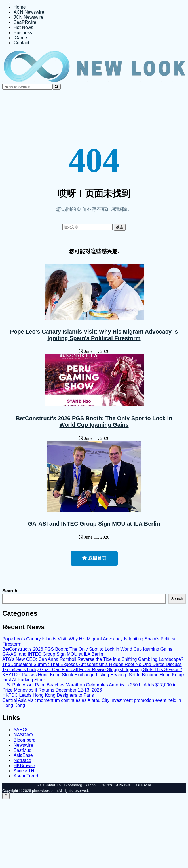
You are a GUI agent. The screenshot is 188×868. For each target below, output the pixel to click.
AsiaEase (23, 755)
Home (20, 7)
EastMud (23, 750)
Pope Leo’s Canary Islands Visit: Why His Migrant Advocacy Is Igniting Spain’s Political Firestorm (94, 335)
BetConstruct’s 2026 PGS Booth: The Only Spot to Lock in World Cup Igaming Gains (94, 421)
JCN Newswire (28, 17)
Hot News (23, 27)
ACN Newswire (29, 12)
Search (10, 591)
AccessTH (24, 771)
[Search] (57, 87)
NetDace (22, 760)
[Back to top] (6, 796)
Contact (21, 43)
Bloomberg (25, 740)
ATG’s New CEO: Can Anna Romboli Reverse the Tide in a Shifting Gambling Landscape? (93, 659)
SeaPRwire (25, 22)
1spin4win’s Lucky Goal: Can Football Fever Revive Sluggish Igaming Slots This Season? (92, 670)
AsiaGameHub (49, 785)
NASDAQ (23, 735)
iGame (20, 38)
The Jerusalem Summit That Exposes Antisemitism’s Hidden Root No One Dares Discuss (92, 664)
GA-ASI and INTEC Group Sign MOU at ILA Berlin (94, 524)
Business (23, 33)
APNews (123, 785)
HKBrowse (24, 766)
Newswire (23, 745)
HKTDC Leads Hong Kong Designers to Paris (48, 695)
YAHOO (22, 730)
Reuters (106, 785)
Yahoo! (91, 785)
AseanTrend (26, 776)
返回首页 (94, 558)
